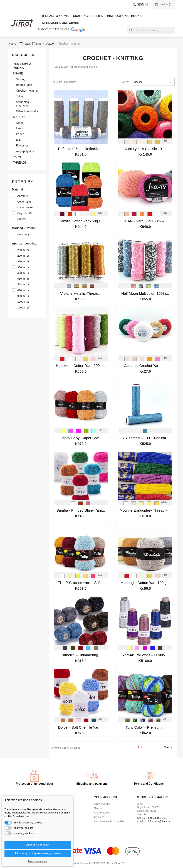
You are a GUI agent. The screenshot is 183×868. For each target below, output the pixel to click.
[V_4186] (85, 577)
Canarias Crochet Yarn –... (145, 366)
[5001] (157, 360)
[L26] (81, 505)
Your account (106, 797)
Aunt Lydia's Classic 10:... (145, 149)
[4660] (134, 360)
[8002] (130, 649)
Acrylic (23, 196)
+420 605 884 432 (156, 818)
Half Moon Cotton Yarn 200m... (81, 366)
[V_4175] (70, 577)
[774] (94, 722)
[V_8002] (78, 215)
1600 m (24, 307)
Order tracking (102, 804)
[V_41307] (86, 432)
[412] (65, 649)
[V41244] (63, 432)
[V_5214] (150, 722)
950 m (23, 296)
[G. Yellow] (150, 143)
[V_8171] (85, 215)
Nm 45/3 (24, 234)
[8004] (137, 649)
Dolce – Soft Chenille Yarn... (81, 727)
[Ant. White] (127, 143)
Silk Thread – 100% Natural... (145, 438)
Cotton (24, 202)
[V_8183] (93, 215)
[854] (63, 722)
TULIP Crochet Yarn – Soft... (81, 583)
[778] (71, 722)
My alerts (99, 817)
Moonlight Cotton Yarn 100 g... (145, 583)
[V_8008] (150, 215)
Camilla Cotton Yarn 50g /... (81, 221)
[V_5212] (135, 722)
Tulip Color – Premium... (145, 727)
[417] (88, 649)
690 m (23, 290)
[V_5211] (127, 722)
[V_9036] (149, 288)
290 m (23, 256)
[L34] (88, 505)
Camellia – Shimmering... (81, 655)
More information (37, 861)
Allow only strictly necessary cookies (38, 853)
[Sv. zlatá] (77, 288)
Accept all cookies (38, 845)
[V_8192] (142, 215)
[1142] (157, 505)
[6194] (127, 360)
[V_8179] (85, 360)
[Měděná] (92, 288)
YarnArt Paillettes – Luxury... (145, 655)
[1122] (141, 505)
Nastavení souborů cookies (109, 821)
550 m (23, 279)
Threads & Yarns (55, 16)
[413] (73, 649)
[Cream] (142, 143)
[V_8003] (93, 360)
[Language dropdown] (84, 5)
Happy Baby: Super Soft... (81, 438)
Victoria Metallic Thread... (81, 293)
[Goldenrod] (157, 143)
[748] (86, 722)
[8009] (145, 649)
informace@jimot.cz (159, 821)
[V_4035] (93, 577)
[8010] (160, 649)
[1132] (149, 505)
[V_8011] (127, 215)
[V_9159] (156, 288)
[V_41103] (78, 432)
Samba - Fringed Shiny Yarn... (81, 510)
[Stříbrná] (69, 288)
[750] (78, 722)
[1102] (133, 505)
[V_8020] (134, 215)
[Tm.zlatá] (84, 288)
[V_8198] (70, 215)
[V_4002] (62, 577)
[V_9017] (141, 288)
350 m (23, 267)
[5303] (142, 360)
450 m (23, 273)
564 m (23, 284)
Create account (103, 813)
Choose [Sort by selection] (153, 82)
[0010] (126, 505)
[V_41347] (94, 432)
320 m (23, 261)
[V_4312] (78, 577)
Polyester (25, 213)
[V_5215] (158, 722)
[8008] (153, 649)
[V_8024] (62, 215)
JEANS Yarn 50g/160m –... (145, 221)
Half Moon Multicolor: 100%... (145, 293)
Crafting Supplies (88, 16)
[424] (96, 649)
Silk (22, 219)
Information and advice (61, 23)
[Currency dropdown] (116, 5)
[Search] (151, 30)
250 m (23, 250)
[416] (81, 649)
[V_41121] (71, 432)
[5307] (150, 360)
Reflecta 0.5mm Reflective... (81, 149)
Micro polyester (27, 207)
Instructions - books (124, 16)
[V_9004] (133, 288)
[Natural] (134, 143)
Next (169, 747)
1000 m (24, 302)
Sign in (98, 808)
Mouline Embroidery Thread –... (145, 510)
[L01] (73, 505)
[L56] (145, 432)
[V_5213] (143, 722)
